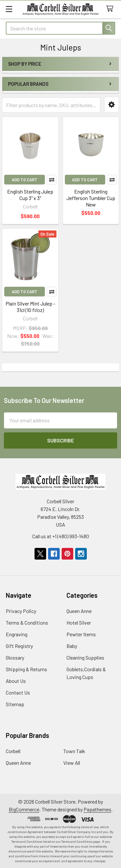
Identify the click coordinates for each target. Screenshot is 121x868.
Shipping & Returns (26, 669)
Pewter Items (81, 634)
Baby (72, 646)
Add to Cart (25, 180)
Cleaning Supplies (85, 657)
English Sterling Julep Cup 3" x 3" (30, 195)
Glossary (15, 657)
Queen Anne (79, 611)
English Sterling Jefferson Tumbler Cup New (91, 198)
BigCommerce (24, 809)
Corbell (13, 751)
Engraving (17, 634)
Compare (52, 180)
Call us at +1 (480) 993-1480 (61, 536)
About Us (16, 681)
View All (72, 763)
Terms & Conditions (27, 623)
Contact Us (18, 692)
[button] (111, 105)
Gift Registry (19, 646)
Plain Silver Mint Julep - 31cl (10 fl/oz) (30, 307)
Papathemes (97, 809)
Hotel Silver (79, 623)
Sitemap (15, 704)
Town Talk (74, 751)
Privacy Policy (21, 611)
